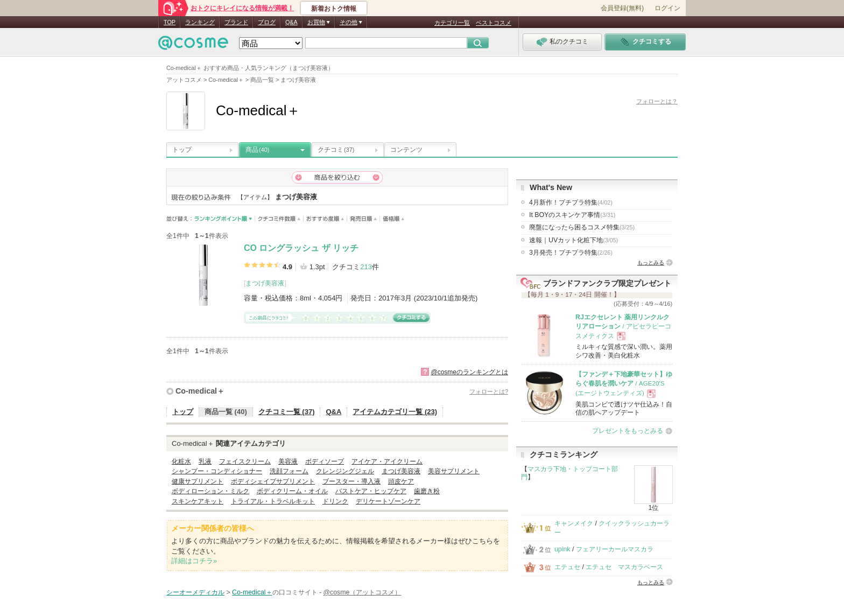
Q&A (291, 22)
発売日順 (364, 219)
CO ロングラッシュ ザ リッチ (301, 248)
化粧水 (181, 461)
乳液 (205, 461)
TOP (170, 22)
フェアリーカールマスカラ (615, 549)
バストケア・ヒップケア (371, 491)
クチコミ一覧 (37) (287, 412)
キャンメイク (574, 523)
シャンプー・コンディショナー (217, 471)
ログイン (667, 8)
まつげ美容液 (265, 283)
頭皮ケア (401, 481)
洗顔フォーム (289, 471)
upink (562, 549)
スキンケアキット (198, 501)
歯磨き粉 (427, 491)
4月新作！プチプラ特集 (571, 202)
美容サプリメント (454, 471)
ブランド (236, 22)
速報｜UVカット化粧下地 (574, 240)
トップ (182, 150)
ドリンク (335, 501)
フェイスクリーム (245, 461)
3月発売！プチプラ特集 (571, 253)
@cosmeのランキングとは (469, 372)
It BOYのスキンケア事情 (572, 215)
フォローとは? (489, 391)
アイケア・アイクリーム (387, 461)
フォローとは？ (657, 101)
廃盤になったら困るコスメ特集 (582, 227)
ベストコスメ (494, 23)
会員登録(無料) (622, 8)
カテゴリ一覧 (452, 23)
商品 (257, 150)
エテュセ (567, 567)
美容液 (288, 461)
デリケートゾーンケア (388, 501)
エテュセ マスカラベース (624, 567)
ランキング (200, 22)
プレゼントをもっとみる (628, 431)
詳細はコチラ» (194, 561)
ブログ (267, 22)
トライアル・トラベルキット (273, 501)
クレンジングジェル (345, 471)
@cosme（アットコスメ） (363, 592)
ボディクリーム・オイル (292, 491)
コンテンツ (406, 150)
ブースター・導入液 (351, 481)
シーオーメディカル (195, 592)
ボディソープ (325, 461)
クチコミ (336, 150)
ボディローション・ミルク (210, 491)
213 (366, 267)
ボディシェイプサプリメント (273, 481)
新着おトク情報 (334, 9)
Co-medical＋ (200, 391)
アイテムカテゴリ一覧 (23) (395, 412)
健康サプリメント (198, 481)
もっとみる (651, 262)
